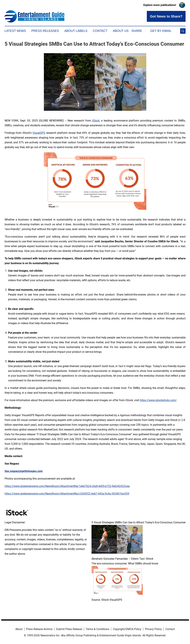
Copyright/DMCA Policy (127, 629)
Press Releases (45, 31)
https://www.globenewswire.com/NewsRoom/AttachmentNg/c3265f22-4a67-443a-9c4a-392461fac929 (67, 494)
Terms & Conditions (97, 629)
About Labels (76, 31)
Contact (100, 31)
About (19, 629)
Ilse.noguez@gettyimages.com (24, 471)
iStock (96, 121)
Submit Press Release (69, 629)
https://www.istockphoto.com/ (158, 400)
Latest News (15, 31)
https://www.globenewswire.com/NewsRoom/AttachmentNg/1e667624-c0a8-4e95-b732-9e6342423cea (67, 486)
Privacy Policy (153, 629)
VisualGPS (39, 133)
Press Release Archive (39, 629)
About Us (121, 31)
